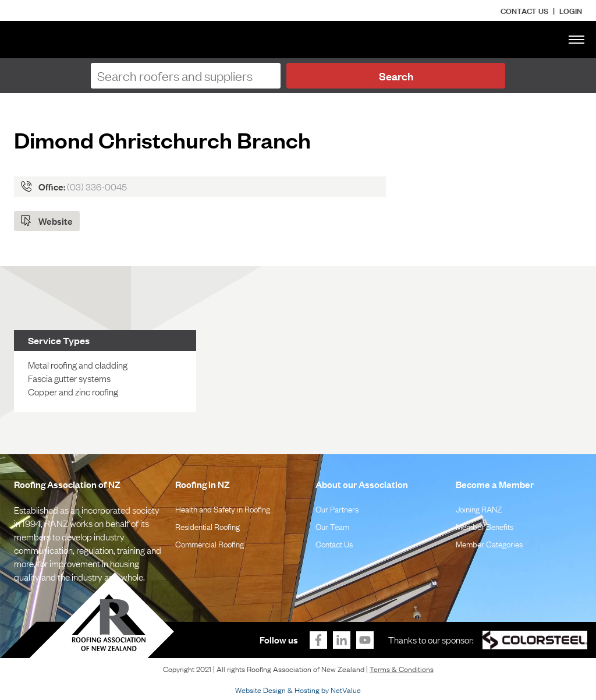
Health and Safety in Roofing (223, 508)
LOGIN (571, 10)
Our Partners (337, 508)
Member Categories (489, 543)
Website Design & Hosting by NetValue (298, 690)
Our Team (332, 526)
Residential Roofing (207, 526)
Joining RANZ (479, 508)
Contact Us (524, 10)
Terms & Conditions (402, 669)
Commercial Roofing (210, 543)
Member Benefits (485, 526)
